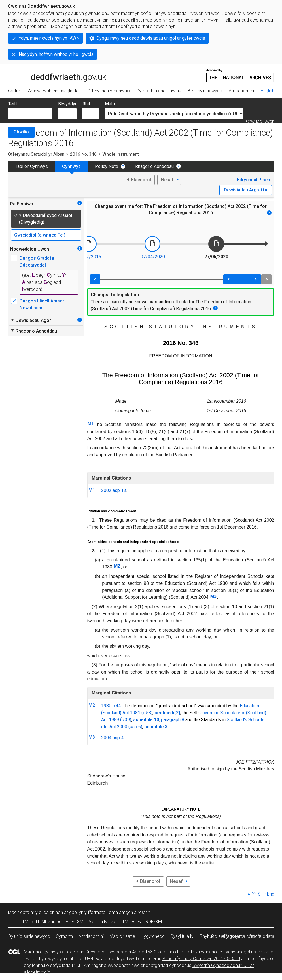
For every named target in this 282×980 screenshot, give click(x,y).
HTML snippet (49, 922)
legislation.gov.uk (53, 75)
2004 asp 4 (112, 738)
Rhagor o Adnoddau (154, 166)
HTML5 (26, 922)
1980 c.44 (111, 706)
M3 (213, 596)
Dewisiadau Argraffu (246, 190)
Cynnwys (71, 166)
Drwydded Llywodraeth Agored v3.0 (121, 952)
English (268, 91)
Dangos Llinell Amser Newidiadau (42, 304)
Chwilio (21, 132)
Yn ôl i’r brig (263, 894)
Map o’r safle (122, 936)
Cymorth (64, 936)
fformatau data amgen (110, 912)
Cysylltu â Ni (182, 936)
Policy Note (107, 166)
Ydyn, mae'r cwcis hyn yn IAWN (49, 38)
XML (81, 922)
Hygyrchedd (153, 936)
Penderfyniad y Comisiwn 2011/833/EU (201, 959)
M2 (117, 566)
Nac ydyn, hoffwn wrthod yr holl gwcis (56, 54)
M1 (91, 424)
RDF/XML (155, 922)
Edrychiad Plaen (254, 180)
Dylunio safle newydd (29, 936)
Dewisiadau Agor (31, 320)
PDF (70, 922)
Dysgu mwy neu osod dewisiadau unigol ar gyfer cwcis (151, 38)
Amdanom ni (91, 936)
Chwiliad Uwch (260, 121)
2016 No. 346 (83, 154)
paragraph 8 (173, 720)
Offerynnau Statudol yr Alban (36, 154)
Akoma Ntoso (102, 922)
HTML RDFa (131, 922)
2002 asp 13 (114, 490)
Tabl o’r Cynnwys (31, 166)
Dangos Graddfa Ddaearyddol (37, 262)
